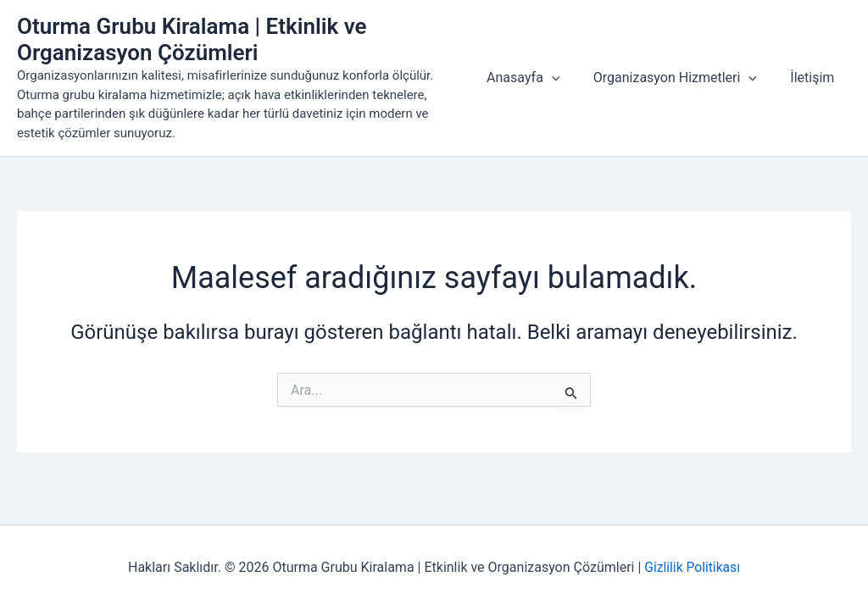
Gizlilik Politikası (692, 567)
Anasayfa (538, 78)
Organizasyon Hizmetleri (684, 78)
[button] (567, 78)
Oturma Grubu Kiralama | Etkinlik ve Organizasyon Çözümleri (192, 39)
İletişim (815, 78)
